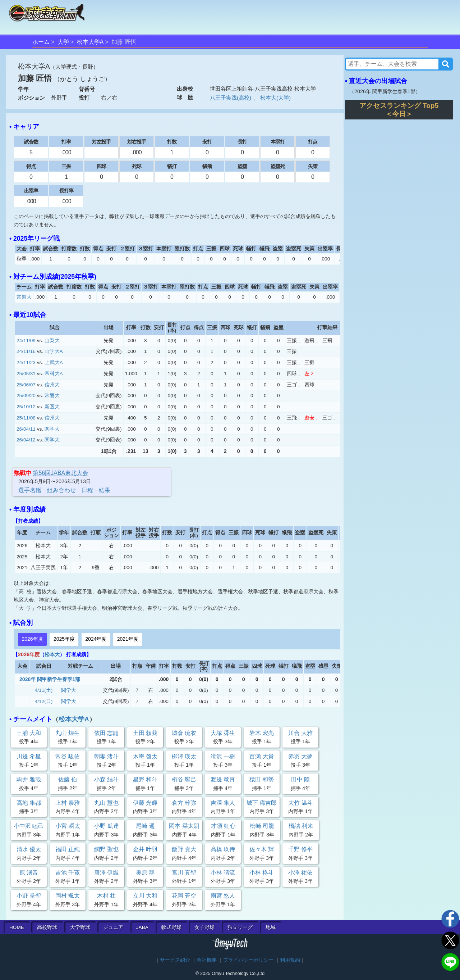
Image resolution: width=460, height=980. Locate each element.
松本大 (52, 654)
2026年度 (32, 639)
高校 (47, 927)
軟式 (171, 927)
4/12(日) (44, 701)
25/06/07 (26, 385)
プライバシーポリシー (248, 960)
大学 (63, 42)
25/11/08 (26, 418)
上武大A (54, 362)
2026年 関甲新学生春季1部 (50, 679)
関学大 (52, 429)
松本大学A (90, 42)
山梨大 (52, 341)
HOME (17, 927)
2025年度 (64, 639)
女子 (204, 927)
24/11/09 (26, 341)
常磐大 (24, 297)
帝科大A (54, 374)
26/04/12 (26, 440)
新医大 (52, 407)
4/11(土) (44, 690)
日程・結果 (96, 490)
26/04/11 (26, 429)
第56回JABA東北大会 (60, 473)
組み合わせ (61, 490)
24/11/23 (26, 362)
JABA (142, 927)
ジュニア (113, 927)
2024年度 (96, 639)
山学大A (54, 351)
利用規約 (290, 960)
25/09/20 (26, 396)
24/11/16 (26, 351)
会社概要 (207, 960)
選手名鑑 (30, 490)
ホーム (41, 42)
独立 (240, 927)
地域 (271, 927)
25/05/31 (26, 374)
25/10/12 (26, 407)
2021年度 (128, 639)
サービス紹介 (175, 960)
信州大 (52, 385)
